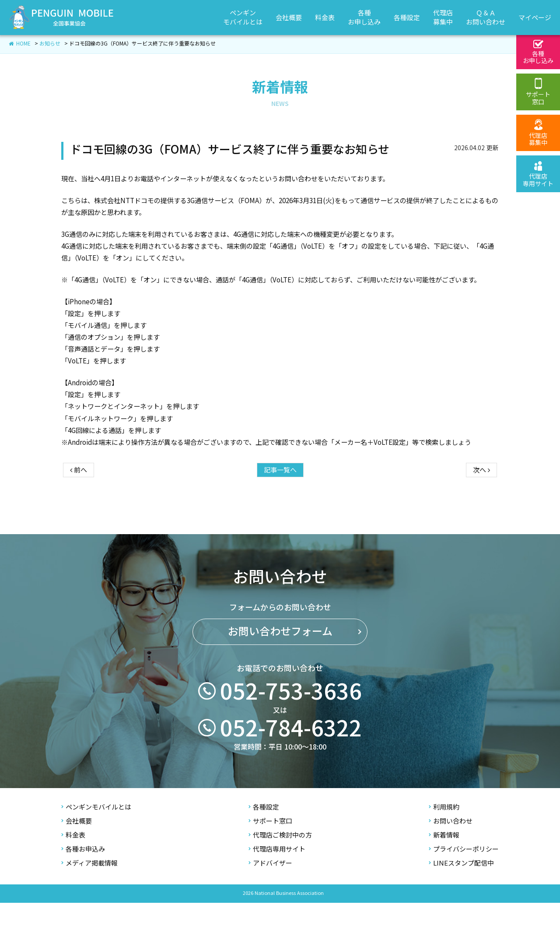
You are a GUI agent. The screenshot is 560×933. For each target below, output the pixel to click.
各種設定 (264, 837)
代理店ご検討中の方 (280, 865)
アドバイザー (270, 893)
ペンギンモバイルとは (96, 837)
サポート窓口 (270, 851)
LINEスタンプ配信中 (461, 893)
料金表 (73, 865)
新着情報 (444, 865)
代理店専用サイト (277, 879)
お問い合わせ (451, 851)
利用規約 (444, 837)
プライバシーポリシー (464, 879)
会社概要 (77, 851)
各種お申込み (83, 879)
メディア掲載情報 (89, 893)
